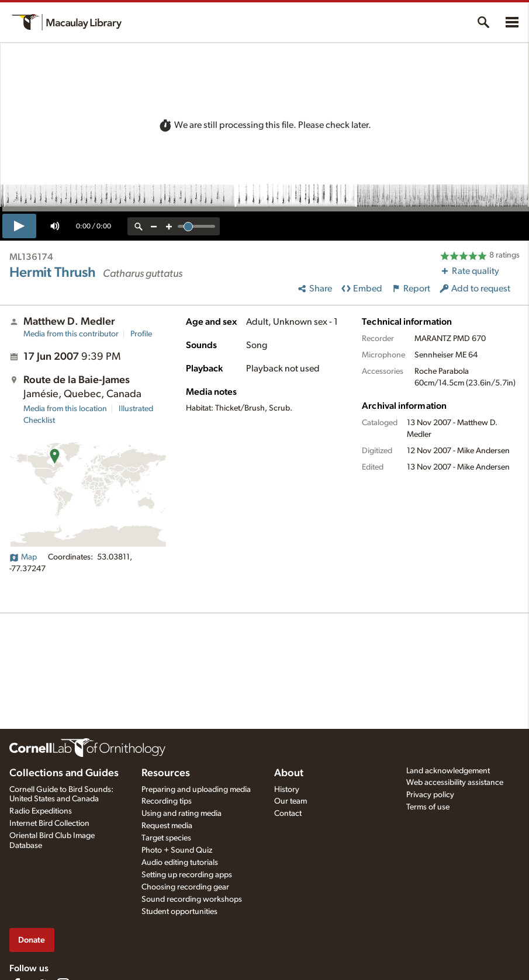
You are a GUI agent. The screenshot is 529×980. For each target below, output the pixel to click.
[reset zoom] (139, 226)
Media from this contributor (71, 334)
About (289, 773)
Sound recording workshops (192, 899)
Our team (291, 801)
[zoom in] (169, 226)
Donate (32, 940)
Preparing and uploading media (196, 790)
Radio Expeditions (41, 811)
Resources (166, 773)
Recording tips (167, 801)
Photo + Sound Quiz (177, 850)
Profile (141, 334)
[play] (19, 226)
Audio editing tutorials (180, 863)
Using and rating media (181, 814)
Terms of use (428, 807)
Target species (166, 838)
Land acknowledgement (448, 771)
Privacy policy (430, 795)
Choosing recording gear (185, 887)
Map (23, 557)
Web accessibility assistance (455, 783)
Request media (167, 826)
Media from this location (65, 409)
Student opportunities (179, 912)
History (287, 790)
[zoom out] (154, 226)
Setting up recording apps (187, 875)
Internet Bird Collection (49, 823)
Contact (288, 814)
